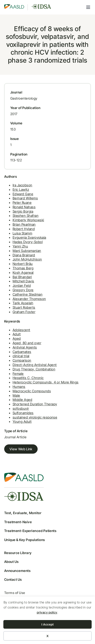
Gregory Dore (23, 290)
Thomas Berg (23, 268)
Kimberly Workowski (28, 220)
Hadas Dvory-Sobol (28, 242)
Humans (19, 387)
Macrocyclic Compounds (32, 391)
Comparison (22, 360)
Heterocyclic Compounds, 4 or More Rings (46, 382)
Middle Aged (22, 400)
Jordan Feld (22, 286)
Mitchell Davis (23, 281)
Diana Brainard (24, 255)
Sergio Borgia (23, 211)
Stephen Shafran (26, 216)
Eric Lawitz (21, 190)
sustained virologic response (35, 417)
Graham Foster (24, 312)
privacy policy (47, 612)
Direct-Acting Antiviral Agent (35, 365)
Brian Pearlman (24, 224)
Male (16, 395)
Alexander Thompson (29, 299)
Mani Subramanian (27, 251)
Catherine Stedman (28, 294)
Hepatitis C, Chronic (28, 378)
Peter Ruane (22, 203)
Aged (17, 338)
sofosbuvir (21, 408)
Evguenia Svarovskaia (29, 237)
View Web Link (21, 449)
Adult (17, 334)
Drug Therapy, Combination (34, 369)
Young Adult (22, 421)
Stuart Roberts (24, 307)
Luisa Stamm (22, 233)
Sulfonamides (23, 413)
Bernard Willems (25, 198)
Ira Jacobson (22, 185)
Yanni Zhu (20, 246)
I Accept (47, 624)
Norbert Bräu (23, 264)
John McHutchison (27, 259)
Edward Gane (23, 194)
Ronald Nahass (24, 207)
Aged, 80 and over (27, 343)
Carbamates (22, 352)
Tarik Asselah (23, 303)
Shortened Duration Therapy (35, 404)
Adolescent (21, 330)
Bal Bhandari (22, 277)
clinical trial (21, 356)
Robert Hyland (24, 229)
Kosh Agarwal (23, 273)
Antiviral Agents (25, 347)
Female (18, 374)
